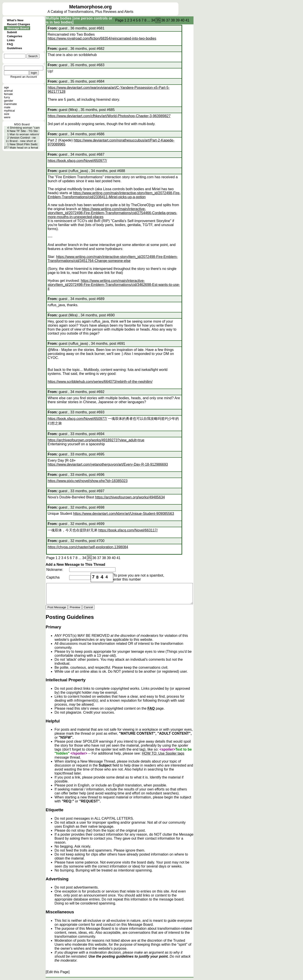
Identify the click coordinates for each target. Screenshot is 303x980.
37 (168, 20)
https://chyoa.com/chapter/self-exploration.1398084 (88, 547)
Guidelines (14, 48)
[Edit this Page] (58, 972)
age (6, 87)
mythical (9, 111)
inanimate (10, 104)
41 (187, 20)
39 (178, 20)
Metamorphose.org (90, 7)
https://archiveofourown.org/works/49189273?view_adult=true (96, 440)
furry (7, 97)
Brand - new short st (23, 141)
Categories (15, 36)
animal (8, 91)
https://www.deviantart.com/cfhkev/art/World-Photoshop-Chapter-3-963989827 (109, 116)
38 (173, 20)
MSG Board (22, 124)
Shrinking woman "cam (25, 128)
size (7, 114)
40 (182, 20)
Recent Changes (18, 24)
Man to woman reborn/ (24, 134)
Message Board (18, 28)
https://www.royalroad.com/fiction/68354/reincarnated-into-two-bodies (102, 38)
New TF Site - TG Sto (24, 131)
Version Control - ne (23, 138)
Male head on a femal (24, 148)
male (7, 107)
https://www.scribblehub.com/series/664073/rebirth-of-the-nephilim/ (100, 382)
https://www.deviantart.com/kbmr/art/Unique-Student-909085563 (124, 514)
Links (11, 40)
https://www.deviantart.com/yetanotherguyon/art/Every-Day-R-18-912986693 (108, 464)
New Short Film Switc (24, 144)
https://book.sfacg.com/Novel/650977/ (77, 161)
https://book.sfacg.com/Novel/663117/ (128, 530)
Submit (12, 32)
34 (153, 20)
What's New (15, 20)
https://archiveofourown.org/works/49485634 (130, 497)
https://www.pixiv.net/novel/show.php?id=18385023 (88, 481)
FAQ (10, 44)
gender (9, 101)
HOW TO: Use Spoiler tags (163, 753)
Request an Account (24, 77)
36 (163, 20)
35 (158, 20)
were (7, 117)
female (8, 94)
